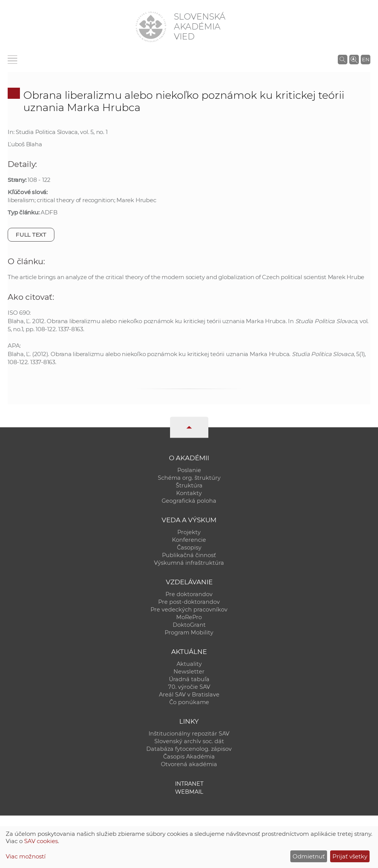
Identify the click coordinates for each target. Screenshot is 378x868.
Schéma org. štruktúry (189, 478)
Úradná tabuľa (189, 679)
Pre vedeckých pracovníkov (189, 610)
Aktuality (189, 664)
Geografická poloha (189, 501)
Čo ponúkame (189, 702)
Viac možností (26, 856)
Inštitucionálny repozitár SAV (189, 734)
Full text (31, 235)
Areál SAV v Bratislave (189, 695)
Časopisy (189, 548)
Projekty (189, 532)
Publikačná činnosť (189, 555)
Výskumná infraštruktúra (189, 563)
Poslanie (189, 470)
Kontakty (189, 493)
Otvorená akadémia (189, 764)
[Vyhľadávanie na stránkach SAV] (343, 59)
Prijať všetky (350, 856)
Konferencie (189, 540)
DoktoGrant (189, 625)
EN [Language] (366, 59)
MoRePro (189, 617)
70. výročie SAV (189, 687)
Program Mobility (189, 633)
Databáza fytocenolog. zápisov (189, 749)
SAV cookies (41, 841)
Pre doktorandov (189, 594)
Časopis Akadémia (189, 757)
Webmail (189, 792)
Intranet (189, 784)
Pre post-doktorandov (189, 602)
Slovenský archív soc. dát (189, 741)
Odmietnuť (309, 856)
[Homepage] (151, 27)
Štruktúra (189, 485)
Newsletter (189, 672)
